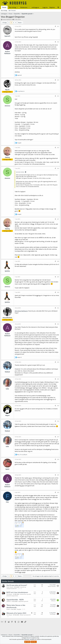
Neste (20, 23)
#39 (58, 475)
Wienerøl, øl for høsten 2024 (16, 613)
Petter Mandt (10, 587)
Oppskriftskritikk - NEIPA (15, 600)
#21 (58, 26)
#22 (58, 42)
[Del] (55, 26)
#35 (58, 406)
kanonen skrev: (20, 172)
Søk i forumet (12, 10)
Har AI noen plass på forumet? (17, 585)
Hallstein (9, 601)
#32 (58, 324)
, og (22, 455)
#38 (58, 459)
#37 (58, 437)
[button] (18, 7)
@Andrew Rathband (21, 311)
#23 (58, 80)
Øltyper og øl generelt (25, 615)
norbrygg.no (35, 7)
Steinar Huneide (52, 586)
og (21, 91)
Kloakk (8, 609)
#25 (58, 148)
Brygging (19, 609)
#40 (58, 492)
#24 (58, 96)
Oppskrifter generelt (23, 601)
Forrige (5, 23)
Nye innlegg (13, 7)
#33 (58, 362)
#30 (58, 292)
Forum (4, 7)
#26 (58, 168)
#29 (58, 277)
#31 (58, 308)
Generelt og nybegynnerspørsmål (16, 588)
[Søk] (58, 7)
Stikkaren (53, 601)
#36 (58, 421)
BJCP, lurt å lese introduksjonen (17, 592)
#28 (58, 261)
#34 (58, 379)
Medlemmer (24, 7)
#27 (58, 219)
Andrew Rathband (7, 19)
